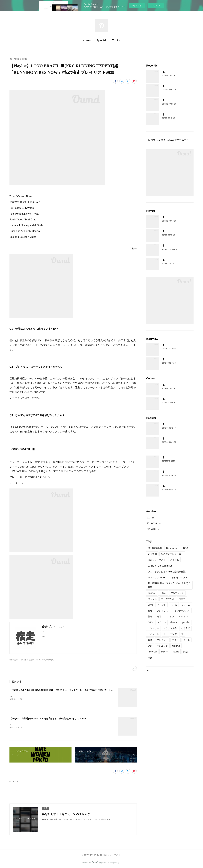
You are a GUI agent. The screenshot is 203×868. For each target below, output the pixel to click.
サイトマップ (153, 671)
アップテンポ (168, 599)
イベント (161, 605)
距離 (150, 611)
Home (87, 40)
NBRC (185, 548)
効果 (150, 646)
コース (187, 640)
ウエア (182, 599)
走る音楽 (185, 628)
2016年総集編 (155, 548)
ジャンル (152, 599)
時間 (159, 617)
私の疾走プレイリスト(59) (19, 660)
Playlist (165, 652)
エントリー (153, 628)
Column (176, 646)
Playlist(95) (50, 660)
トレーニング (170, 634)
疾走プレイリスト (157, 560)
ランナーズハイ (182, 611)
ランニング (162, 646)
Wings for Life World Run (160, 566)
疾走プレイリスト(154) (37, 660)
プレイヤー (162, 640)
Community (172, 548)
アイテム (174, 560)
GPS (150, 622)
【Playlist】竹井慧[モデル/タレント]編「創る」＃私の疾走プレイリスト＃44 (48, 719)
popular (186, 622)
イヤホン (183, 617)
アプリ (176, 640)
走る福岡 (152, 554)
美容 (150, 617)
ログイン (156, 6)
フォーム (186, 605)
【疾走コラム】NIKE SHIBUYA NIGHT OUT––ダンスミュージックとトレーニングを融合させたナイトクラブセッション (69, 690)
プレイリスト (163, 611)
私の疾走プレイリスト (172, 554)
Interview (152, 652)
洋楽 (150, 658)
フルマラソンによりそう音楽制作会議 (167, 572)
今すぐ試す (137, 5)
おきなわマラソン (181, 577)
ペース (174, 605)
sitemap (174, 622)
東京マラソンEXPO (158, 577)
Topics (116, 40)
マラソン (161, 622)
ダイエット (153, 634)
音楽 (150, 640)
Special (101, 40)
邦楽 (185, 652)
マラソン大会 (170, 628)
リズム (163, 593)
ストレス (170, 617)
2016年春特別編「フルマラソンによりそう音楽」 (169, 585)
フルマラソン (177, 593)
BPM (150, 605)
